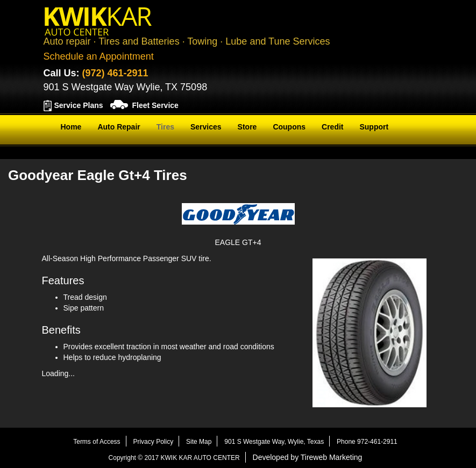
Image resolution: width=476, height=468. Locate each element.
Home (71, 127)
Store (247, 127)
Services (206, 127)
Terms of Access (97, 442)
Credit (332, 127)
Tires (165, 127)
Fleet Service (155, 105)
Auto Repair (119, 127)
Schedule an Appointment (99, 56)
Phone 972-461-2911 (367, 442)
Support (374, 127)
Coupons (289, 127)
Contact (75, 154)
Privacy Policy (153, 442)
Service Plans (79, 105)
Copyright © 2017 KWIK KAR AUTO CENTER (174, 458)
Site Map (199, 442)
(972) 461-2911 (115, 73)
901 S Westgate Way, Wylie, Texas (274, 442)
